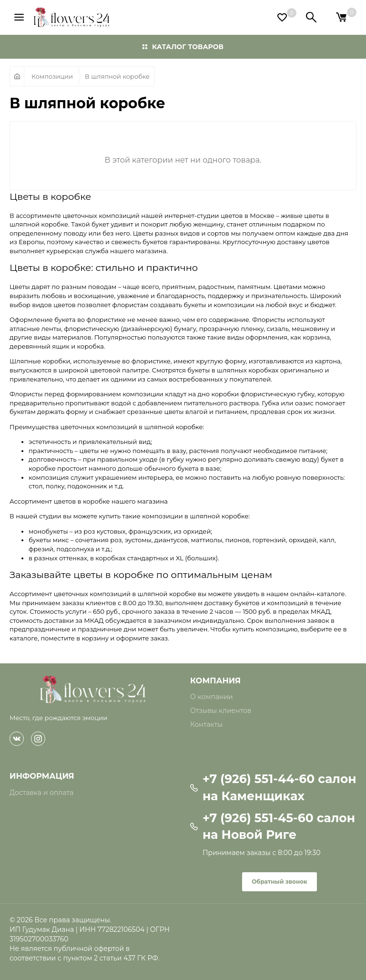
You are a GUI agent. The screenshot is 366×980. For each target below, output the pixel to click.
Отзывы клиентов (221, 711)
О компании (212, 697)
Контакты (206, 724)
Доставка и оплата (41, 793)
